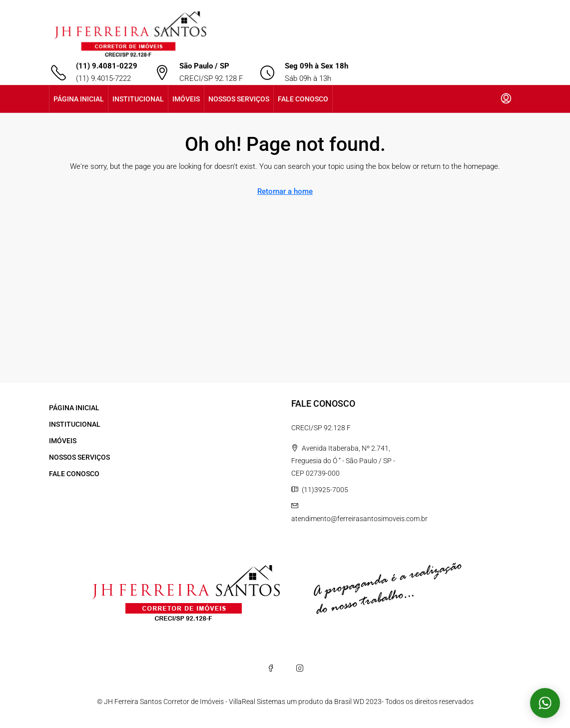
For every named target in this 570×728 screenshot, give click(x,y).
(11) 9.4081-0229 (107, 66)
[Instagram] (300, 668)
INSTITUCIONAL (138, 99)
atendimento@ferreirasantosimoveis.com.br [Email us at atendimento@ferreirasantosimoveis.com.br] (359, 519)
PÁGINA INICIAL (79, 99)
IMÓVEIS (186, 99)
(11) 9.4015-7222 (103, 78)
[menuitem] (506, 99)
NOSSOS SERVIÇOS (239, 99)
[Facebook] (271, 668)
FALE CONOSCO (303, 99)
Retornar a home (285, 191)
